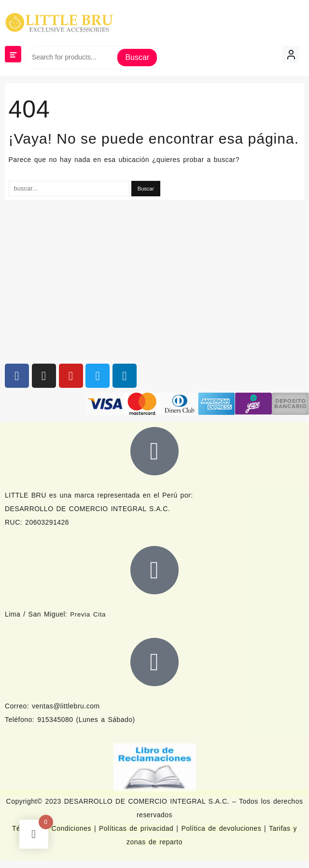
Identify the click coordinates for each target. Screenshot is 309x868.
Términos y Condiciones (53, 828)
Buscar (137, 57)
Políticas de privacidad (136, 828)
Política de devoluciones (221, 828)
